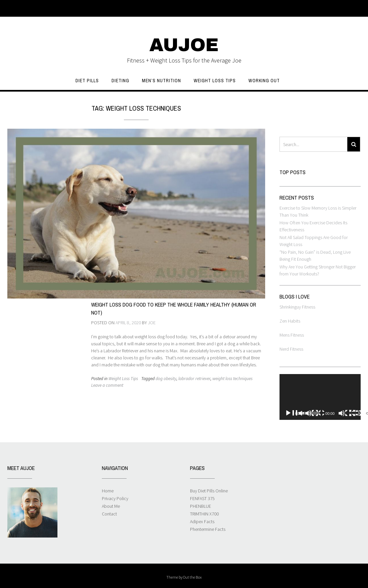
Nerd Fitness (291, 349)
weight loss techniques (232, 379)
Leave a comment (107, 385)
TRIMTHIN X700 (204, 514)
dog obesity (166, 379)
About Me (111, 506)
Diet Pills (87, 81)
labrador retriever (194, 379)
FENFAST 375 (202, 498)
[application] (320, 397)
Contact (109, 514)
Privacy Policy (115, 498)
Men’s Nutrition (161, 81)
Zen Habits (290, 321)
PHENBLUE (201, 506)
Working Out (264, 81)
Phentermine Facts (208, 529)
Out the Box (192, 577)
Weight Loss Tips (215, 81)
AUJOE (184, 45)
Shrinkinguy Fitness (297, 307)
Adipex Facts (202, 521)
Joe (152, 323)
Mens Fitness (292, 335)
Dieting (120, 81)
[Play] (305, 413)
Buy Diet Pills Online (209, 491)
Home (108, 491)
